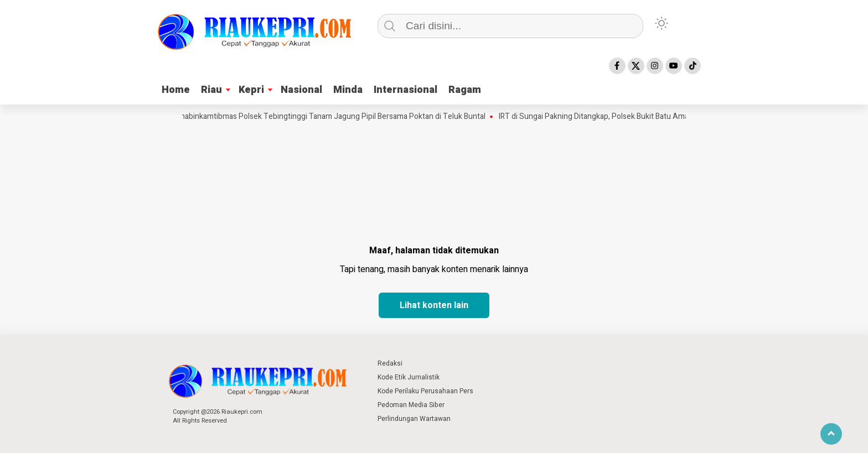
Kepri (251, 90)
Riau (211, 90)
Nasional (301, 90)
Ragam (465, 90)
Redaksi (390, 363)
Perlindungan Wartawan (414, 419)
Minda (348, 90)
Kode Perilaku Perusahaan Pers (425, 391)
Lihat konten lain (434, 305)
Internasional (405, 90)
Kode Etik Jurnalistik (409, 377)
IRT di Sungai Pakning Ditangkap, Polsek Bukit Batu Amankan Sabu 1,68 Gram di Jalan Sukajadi (662, 117)
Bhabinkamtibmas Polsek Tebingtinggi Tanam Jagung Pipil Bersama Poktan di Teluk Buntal (334, 117)
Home (176, 90)
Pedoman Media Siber (411, 405)
